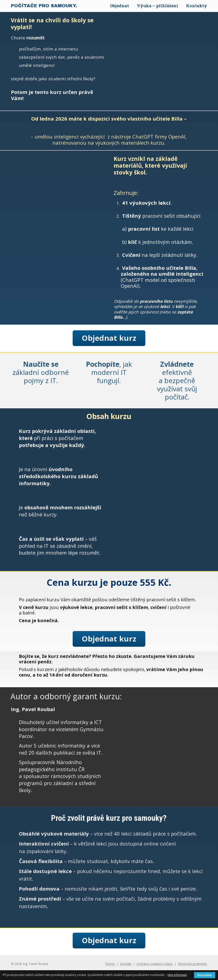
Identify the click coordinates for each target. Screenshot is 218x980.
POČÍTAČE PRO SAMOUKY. (44, 6)
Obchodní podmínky (192, 964)
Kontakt (126, 964)
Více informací (177, 975)
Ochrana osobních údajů (155, 964)
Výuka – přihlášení (158, 6)
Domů (110, 964)
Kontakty (197, 6)
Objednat (119, 6)
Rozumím (205, 975)
